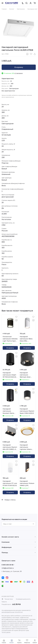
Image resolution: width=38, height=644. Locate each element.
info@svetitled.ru (8, 568)
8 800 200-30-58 (8, 565)
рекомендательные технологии (12, 612)
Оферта (4, 602)
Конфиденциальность (23, 599)
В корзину (19, 67)
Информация (7, 547)
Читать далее (6, 632)
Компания (6, 542)
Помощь (5, 552)
